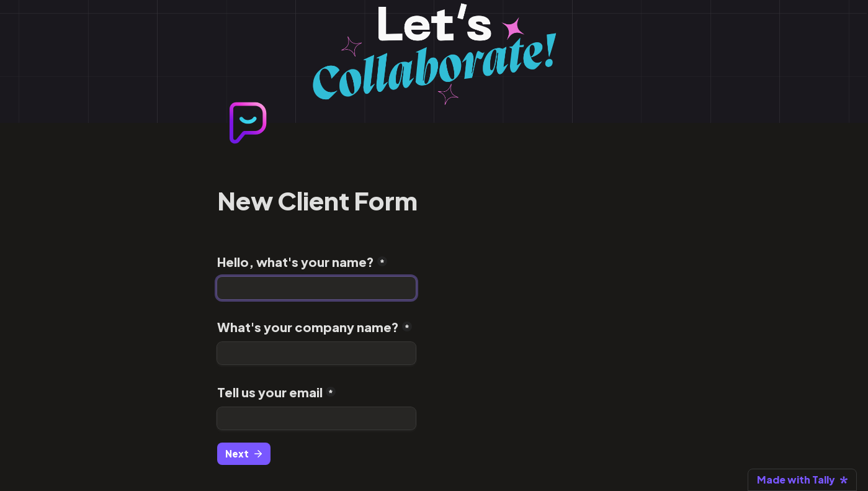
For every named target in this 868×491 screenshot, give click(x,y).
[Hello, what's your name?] (316, 288)
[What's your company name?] (316, 353)
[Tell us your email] (316, 418)
